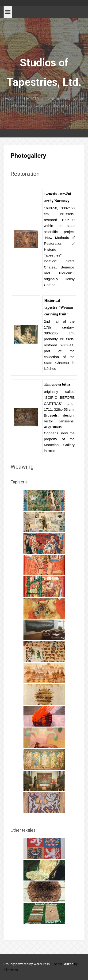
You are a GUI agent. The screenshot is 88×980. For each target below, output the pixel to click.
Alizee (69, 964)
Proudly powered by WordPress (27, 964)
